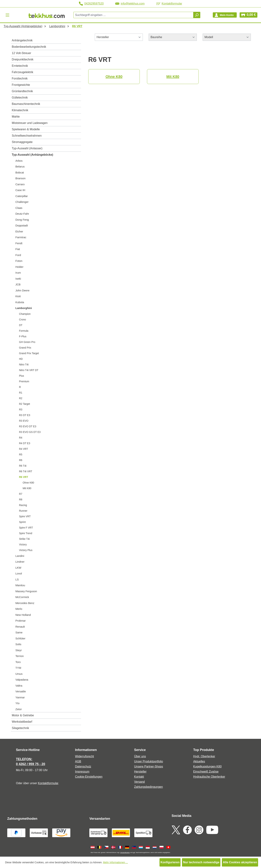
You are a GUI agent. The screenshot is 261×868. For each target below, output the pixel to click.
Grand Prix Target (29, 353)
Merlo (19, 609)
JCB (18, 284)
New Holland (23, 615)
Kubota (20, 302)
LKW (18, 568)
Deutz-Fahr (22, 214)
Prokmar (21, 621)
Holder (19, 267)
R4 (21, 438)
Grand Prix (25, 348)
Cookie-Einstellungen (89, 777)
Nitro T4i (24, 365)
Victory (23, 544)
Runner (23, 511)
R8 (21, 499)
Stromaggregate (22, 142)
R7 (21, 494)
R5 (21, 455)
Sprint (22, 522)
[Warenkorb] (248, 15)
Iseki (18, 279)
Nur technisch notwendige (201, 862)
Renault (20, 627)
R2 (21, 398)
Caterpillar (22, 196)
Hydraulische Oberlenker (209, 777)
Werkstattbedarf (22, 722)
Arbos (19, 161)
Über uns (140, 756)
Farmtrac (21, 237)
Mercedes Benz (25, 603)
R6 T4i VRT (26, 471)
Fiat (18, 249)
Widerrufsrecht (84, 756)
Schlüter (20, 638)
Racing (23, 505)
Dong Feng (22, 220)
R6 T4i (23, 466)
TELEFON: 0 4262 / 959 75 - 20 (31, 762)
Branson (20, 178)
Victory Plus (26, 550)
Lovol (19, 573)
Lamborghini (24, 308)
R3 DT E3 (25, 415)
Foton (19, 261)
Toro (18, 662)
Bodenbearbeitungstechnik (29, 47)
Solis (18, 644)
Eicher (19, 231)
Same (19, 632)
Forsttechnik (20, 78)
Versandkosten (125, 852)
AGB (78, 761)
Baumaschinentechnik (26, 104)
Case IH (20, 190)
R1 (21, 393)
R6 (21, 460)
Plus (21, 376)
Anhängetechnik (22, 40)
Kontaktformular (169, 4)
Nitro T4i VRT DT (29, 370)
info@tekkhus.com (130, 4)
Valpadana (22, 680)
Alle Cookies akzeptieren (240, 862)
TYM (18, 668)
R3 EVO (24, 421)
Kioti (18, 296)
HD (21, 359)
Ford (18, 255)
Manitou (20, 585)
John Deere (22, 290)
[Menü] (7, 15)
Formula (24, 331)
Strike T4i (24, 539)
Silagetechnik (20, 728)
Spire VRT (25, 516)
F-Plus (23, 336)
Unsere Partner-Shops (149, 766)
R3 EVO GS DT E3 (30, 432)
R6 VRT (24, 477)
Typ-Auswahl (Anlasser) (27, 148)
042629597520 (91, 4)
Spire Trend (26, 533)
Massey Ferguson (26, 591)
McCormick (22, 597)
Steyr (19, 650)
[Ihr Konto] (225, 15)
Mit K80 (27, 488)
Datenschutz (83, 766)
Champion (25, 314)
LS (17, 579)
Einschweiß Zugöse (206, 772)
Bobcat (20, 172)
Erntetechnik (20, 66)
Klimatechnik (20, 110)
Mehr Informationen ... (116, 862)
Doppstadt (22, 225)
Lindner (20, 562)
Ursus (19, 674)
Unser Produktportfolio (149, 761)
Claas (19, 208)
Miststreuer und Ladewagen (30, 123)
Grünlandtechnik (22, 91)
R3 (21, 410)
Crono (22, 320)
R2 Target (24, 404)
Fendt (19, 243)
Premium (24, 381)
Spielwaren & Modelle (26, 129)
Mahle (16, 117)
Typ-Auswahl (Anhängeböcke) (32, 155)
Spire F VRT (26, 528)
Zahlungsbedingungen (148, 787)
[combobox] (133, 15)
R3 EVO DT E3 (28, 426)
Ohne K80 (28, 483)
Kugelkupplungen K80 (207, 766)
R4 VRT (24, 449)
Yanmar (20, 697)
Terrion (20, 656)
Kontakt (139, 777)
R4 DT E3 (25, 443)
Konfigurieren (170, 862)
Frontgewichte (21, 85)
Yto (17, 703)
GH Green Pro (27, 342)
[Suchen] (197, 15)
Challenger (22, 202)
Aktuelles (199, 761)
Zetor (19, 709)
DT (21, 325)
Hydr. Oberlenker (204, 756)
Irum (18, 273)
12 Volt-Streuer (21, 53)
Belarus (20, 166)
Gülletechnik (20, 98)
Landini (20, 556)
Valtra (19, 686)
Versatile (21, 691)
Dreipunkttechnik (23, 59)
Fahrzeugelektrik (22, 72)
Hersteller (140, 772)
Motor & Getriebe (23, 715)
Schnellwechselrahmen (27, 136)
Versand (139, 782)
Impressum (82, 772)
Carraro (20, 184)
